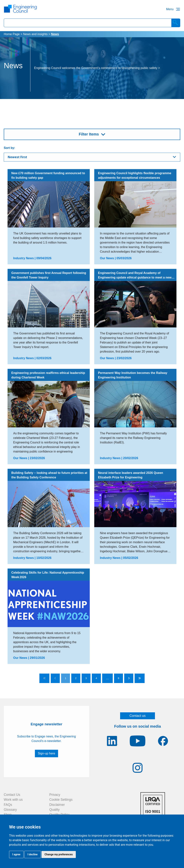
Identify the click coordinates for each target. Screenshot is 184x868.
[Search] (176, 23)
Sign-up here (47, 753)
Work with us (13, 800)
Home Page (12, 34)
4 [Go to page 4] (96, 678)
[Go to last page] (140, 678)
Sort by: (9, 148)
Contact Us (12, 795)
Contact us (138, 716)
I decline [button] (33, 854)
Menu (170, 9)
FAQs (8, 805)
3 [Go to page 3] (86, 678)
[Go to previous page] (55, 678)
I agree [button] (16, 854)
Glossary (10, 810)
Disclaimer (57, 805)
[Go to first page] (44, 678)
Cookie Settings (61, 800)
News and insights (35, 34)
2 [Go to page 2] (76, 678)
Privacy (55, 795)
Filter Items (89, 134)
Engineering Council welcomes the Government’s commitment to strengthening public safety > (97, 68)
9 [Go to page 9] (118, 678)
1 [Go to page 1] (66, 678)
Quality (55, 810)
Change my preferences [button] (59, 854)
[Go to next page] (129, 678)
